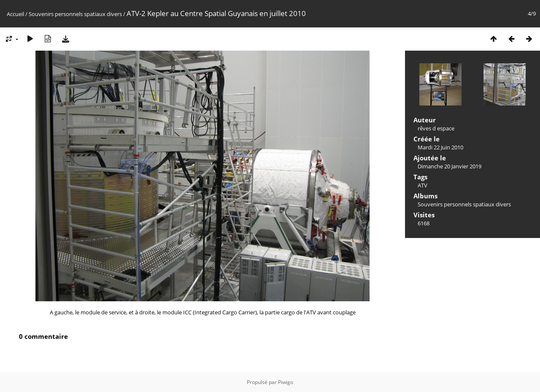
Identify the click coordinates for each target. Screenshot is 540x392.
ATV (423, 185)
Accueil (15, 14)
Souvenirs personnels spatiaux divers (75, 14)
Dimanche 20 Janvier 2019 (450, 166)
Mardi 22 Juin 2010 (440, 147)
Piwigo (286, 382)
